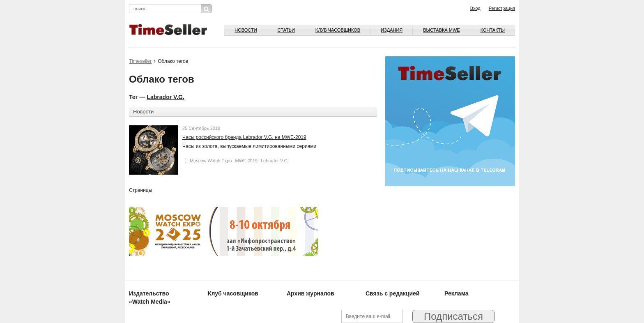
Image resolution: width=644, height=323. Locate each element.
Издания (392, 30)
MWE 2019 (246, 161)
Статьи (286, 30)
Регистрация (502, 8)
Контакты (493, 30)
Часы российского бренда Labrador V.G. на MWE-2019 (244, 137)
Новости (246, 30)
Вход (475, 8)
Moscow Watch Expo (211, 161)
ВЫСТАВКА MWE (441, 30)
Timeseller (140, 61)
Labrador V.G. (166, 97)
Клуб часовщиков (338, 30)
